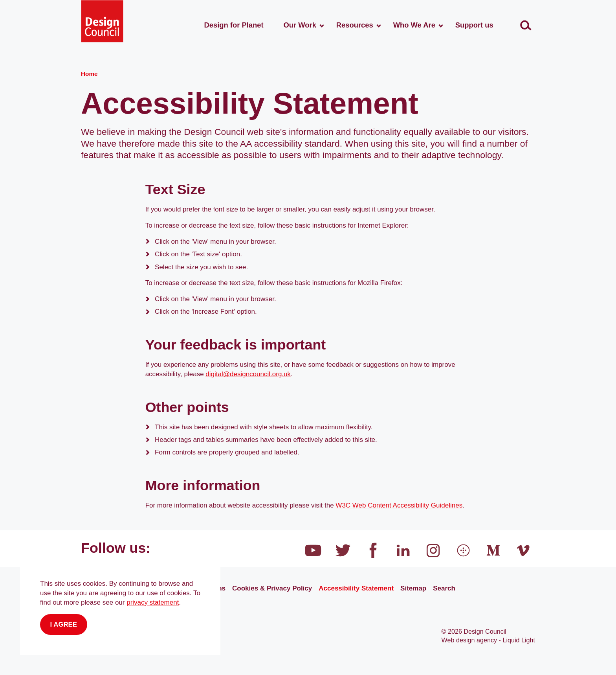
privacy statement (153, 602)
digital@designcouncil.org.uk (248, 374)
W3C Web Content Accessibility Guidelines (399, 505)
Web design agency (470, 640)
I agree (64, 624)
